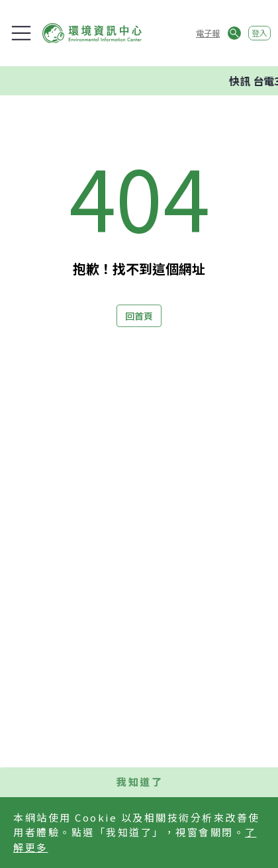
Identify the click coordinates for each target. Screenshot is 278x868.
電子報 (208, 33)
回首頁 (139, 316)
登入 (259, 33)
